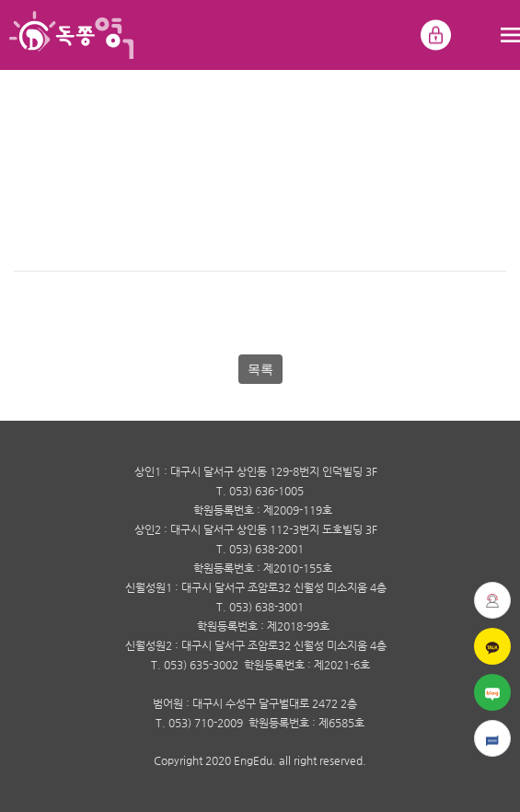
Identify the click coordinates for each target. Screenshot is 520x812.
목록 (260, 369)
